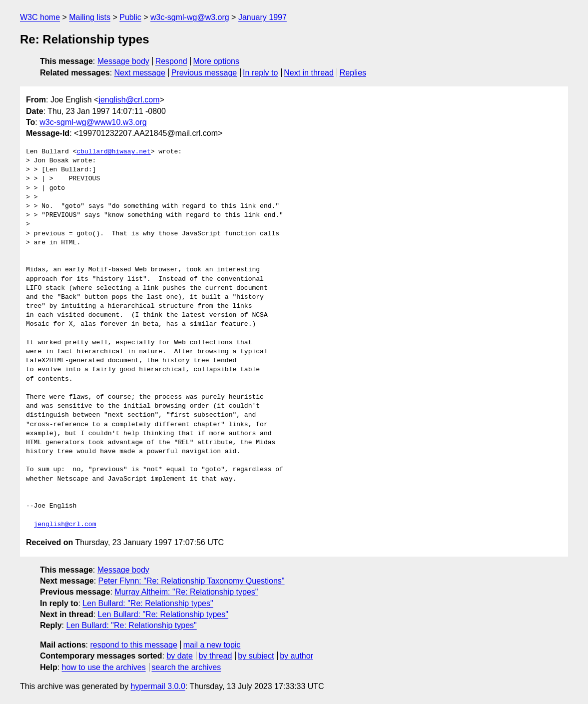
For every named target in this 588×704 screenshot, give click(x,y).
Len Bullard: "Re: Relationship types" (148, 603)
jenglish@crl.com (129, 100)
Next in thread (309, 73)
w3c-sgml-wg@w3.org (190, 17)
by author (296, 656)
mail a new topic (212, 645)
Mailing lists (90, 17)
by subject (256, 656)
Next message (140, 73)
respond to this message (133, 645)
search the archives (187, 667)
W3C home (40, 17)
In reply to (260, 73)
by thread (216, 656)
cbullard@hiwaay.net (113, 152)
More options (217, 61)
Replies (353, 73)
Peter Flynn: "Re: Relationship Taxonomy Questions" (192, 581)
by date (179, 656)
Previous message (204, 73)
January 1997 (263, 17)
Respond (171, 61)
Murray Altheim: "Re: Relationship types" (186, 592)
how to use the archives (104, 667)
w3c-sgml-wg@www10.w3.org (93, 122)
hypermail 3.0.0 (158, 686)
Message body (123, 61)
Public (130, 17)
